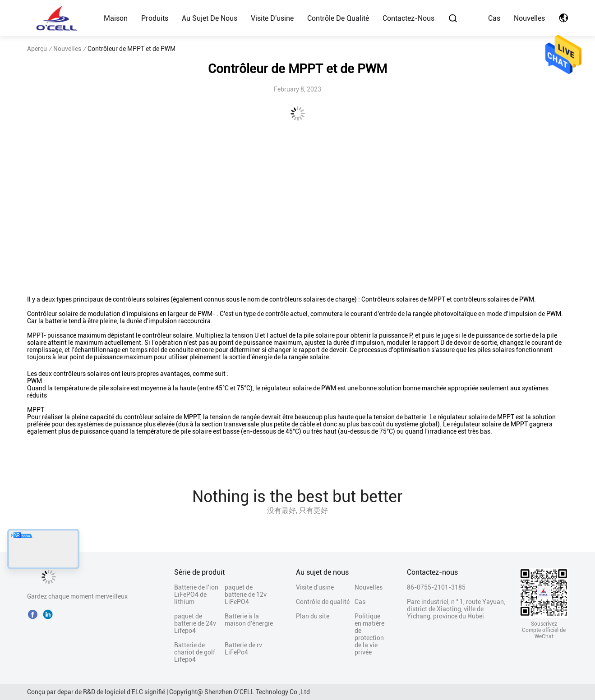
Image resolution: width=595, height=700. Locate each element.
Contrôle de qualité (338, 18)
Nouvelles (529, 18)
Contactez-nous (408, 18)
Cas (494, 18)
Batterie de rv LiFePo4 (243, 649)
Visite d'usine (272, 18)
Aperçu (37, 49)
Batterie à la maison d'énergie (249, 620)
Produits (155, 18)
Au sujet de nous (210, 18)
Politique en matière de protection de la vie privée (369, 634)
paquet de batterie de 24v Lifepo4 (195, 623)
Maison (116, 18)
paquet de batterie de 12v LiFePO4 (246, 595)
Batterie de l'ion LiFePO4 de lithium (196, 595)
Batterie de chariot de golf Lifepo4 (195, 652)
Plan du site (313, 616)
